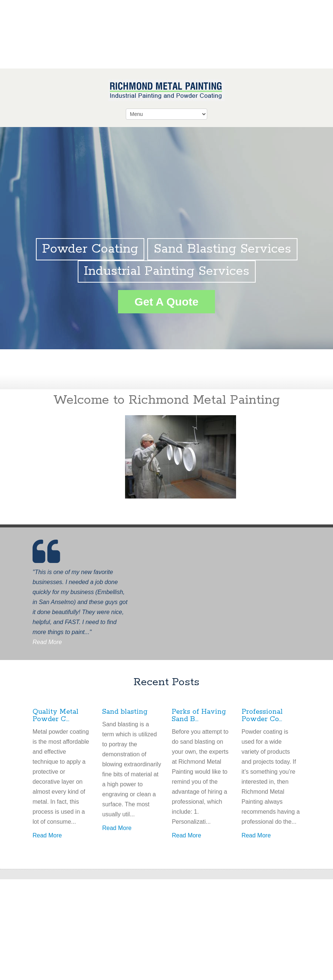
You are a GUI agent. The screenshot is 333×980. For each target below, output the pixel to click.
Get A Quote (167, 302)
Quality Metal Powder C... (55, 716)
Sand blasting (125, 712)
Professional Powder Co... (262, 716)
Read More (47, 642)
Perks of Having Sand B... (199, 716)
